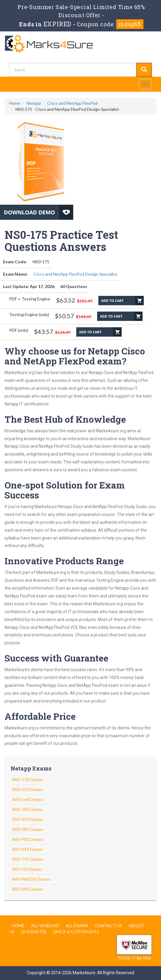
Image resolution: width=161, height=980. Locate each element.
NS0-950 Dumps (28, 819)
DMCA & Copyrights (76, 932)
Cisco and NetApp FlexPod (72, 103)
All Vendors (45, 926)
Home (15, 103)
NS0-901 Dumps (28, 839)
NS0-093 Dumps (28, 889)
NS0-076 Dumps (28, 789)
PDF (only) (19, 330)
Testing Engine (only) (29, 314)
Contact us (108, 926)
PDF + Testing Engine (30, 299)
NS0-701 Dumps (28, 859)
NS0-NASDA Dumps (31, 879)
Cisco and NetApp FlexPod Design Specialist (76, 274)
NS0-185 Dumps (28, 809)
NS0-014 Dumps (28, 849)
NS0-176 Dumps (28, 779)
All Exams (77, 926)
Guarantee (34, 932)
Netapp (34, 103)
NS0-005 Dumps (28, 829)
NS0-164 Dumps (28, 799)
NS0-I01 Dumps (27, 869)
